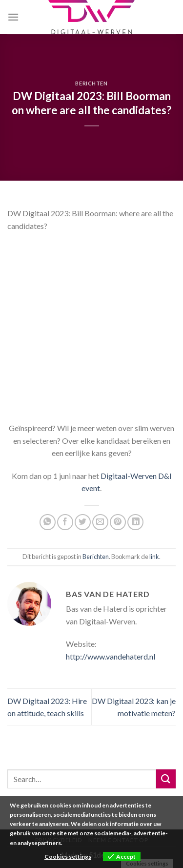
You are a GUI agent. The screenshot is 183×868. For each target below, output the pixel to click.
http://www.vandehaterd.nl (111, 656)
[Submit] (166, 779)
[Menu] (13, 17)
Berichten (91, 83)
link (154, 557)
